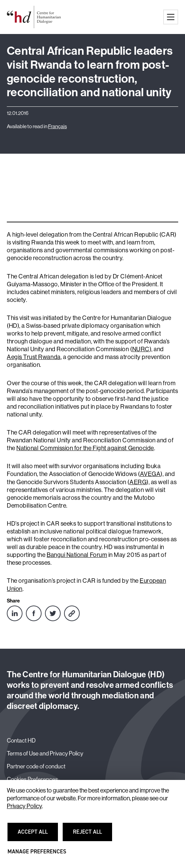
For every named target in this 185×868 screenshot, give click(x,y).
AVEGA (150, 474)
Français (57, 126)
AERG (138, 482)
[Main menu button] (171, 17)
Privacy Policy (24, 806)
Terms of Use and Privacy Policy (45, 753)
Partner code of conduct (36, 766)
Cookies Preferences (32, 779)
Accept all (37, 835)
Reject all (92, 835)
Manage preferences (37, 854)
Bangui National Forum (77, 555)
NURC (141, 349)
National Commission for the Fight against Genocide (85, 448)
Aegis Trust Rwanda (34, 357)
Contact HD (21, 741)
